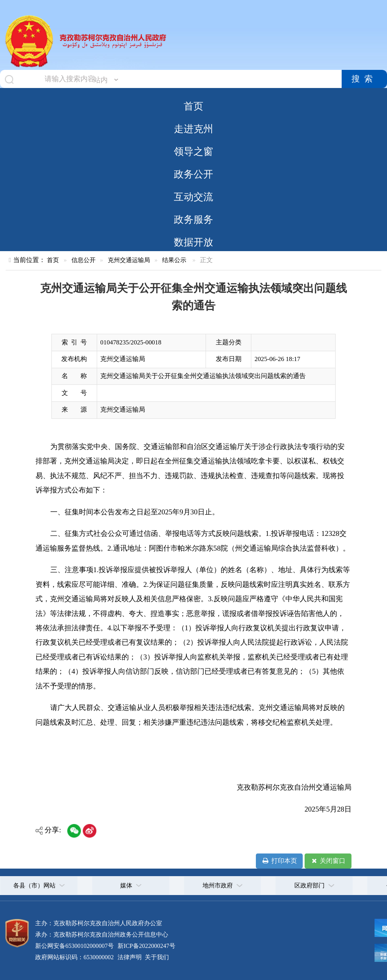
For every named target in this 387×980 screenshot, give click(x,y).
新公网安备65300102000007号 (74, 946)
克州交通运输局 (129, 260)
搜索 (364, 79)
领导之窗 (193, 151)
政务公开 (193, 174)
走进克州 (193, 129)
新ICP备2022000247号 (146, 946)
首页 (193, 106)
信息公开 (84, 260)
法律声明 (130, 957)
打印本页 (279, 861)
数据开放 (193, 242)
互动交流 (193, 197)
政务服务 (193, 219)
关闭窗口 (328, 861)
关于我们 (156, 957)
